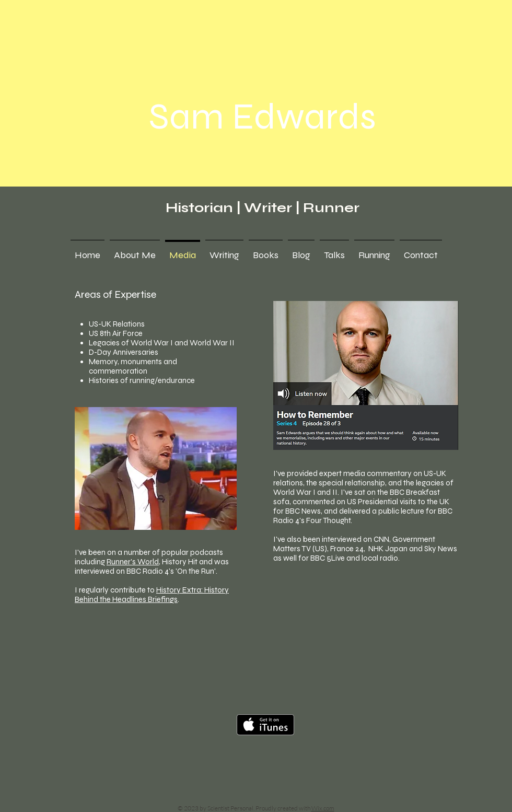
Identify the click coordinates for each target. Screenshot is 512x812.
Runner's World (133, 562)
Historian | (205, 208)
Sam (187, 117)
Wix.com (323, 808)
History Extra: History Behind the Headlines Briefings (152, 595)
